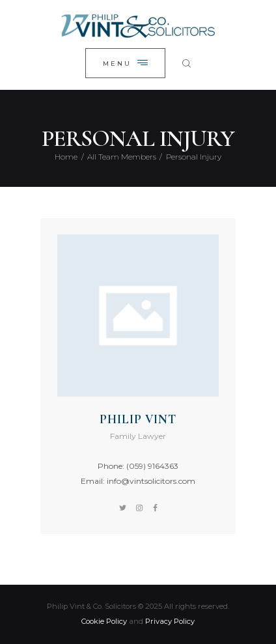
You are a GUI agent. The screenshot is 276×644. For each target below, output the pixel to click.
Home (66, 157)
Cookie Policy (104, 621)
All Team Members (122, 157)
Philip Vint (138, 419)
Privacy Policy (170, 621)
